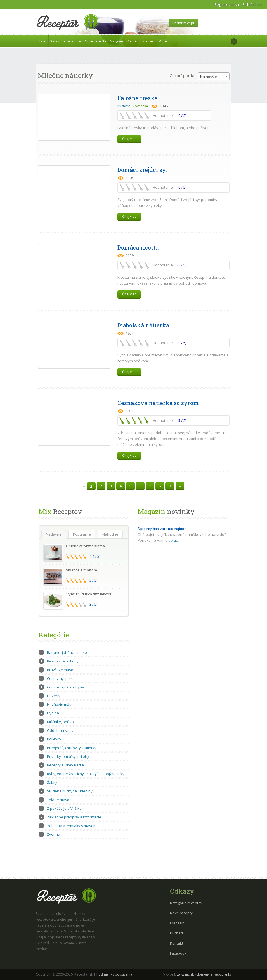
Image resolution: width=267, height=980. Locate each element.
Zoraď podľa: (183, 75)
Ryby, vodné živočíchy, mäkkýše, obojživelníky (86, 774)
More (163, 41)
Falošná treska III (141, 98)
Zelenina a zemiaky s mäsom (72, 826)
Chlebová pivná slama (85, 546)
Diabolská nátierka (143, 325)
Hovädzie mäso (60, 704)
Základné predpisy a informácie (74, 817)
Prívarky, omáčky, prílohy (68, 756)
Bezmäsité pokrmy (63, 661)
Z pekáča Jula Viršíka (64, 808)
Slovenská (140, 106)
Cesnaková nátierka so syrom (158, 403)
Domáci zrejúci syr (143, 170)
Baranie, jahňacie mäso (67, 652)
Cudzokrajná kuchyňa (66, 687)
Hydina (53, 713)
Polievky (54, 739)
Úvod (42, 41)
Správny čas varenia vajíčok (162, 529)
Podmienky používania (114, 974)
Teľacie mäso (58, 800)
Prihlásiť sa (252, 4)
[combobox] (214, 76)
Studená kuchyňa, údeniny (70, 791)
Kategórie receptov (66, 41)
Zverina (54, 834)
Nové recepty (95, 41)
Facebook (178, 953)
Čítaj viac (129, 139)
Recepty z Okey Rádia (65, 765)
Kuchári (133, 41)
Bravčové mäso (60, 670)
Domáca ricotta (138, 247)
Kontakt (149, 41)
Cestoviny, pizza (61, 678)
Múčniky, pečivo (60, 722)
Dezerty (54, 696)
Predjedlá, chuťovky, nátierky (72, 748)
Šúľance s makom (82, 570)
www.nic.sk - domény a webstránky (204, 974)
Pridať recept (183, 23)
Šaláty (52, 782)
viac (174, 540)
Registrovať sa (227, 4)
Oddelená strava (61, 730)
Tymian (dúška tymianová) (89, 594)
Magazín (116, 41)
